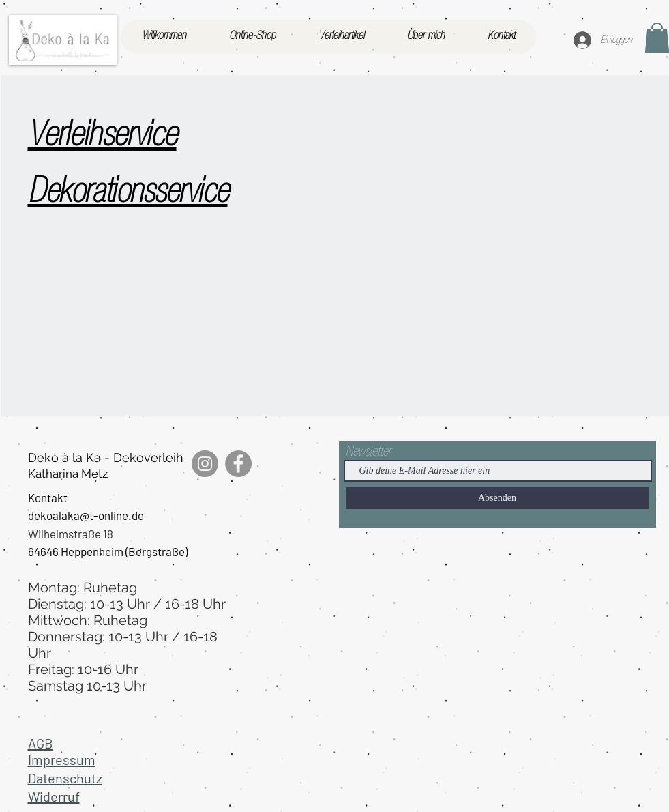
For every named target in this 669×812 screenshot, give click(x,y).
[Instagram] (205, 464)
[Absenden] (497, 498)
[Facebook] (238, 464)
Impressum (62, 759)
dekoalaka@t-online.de (86, 515)
